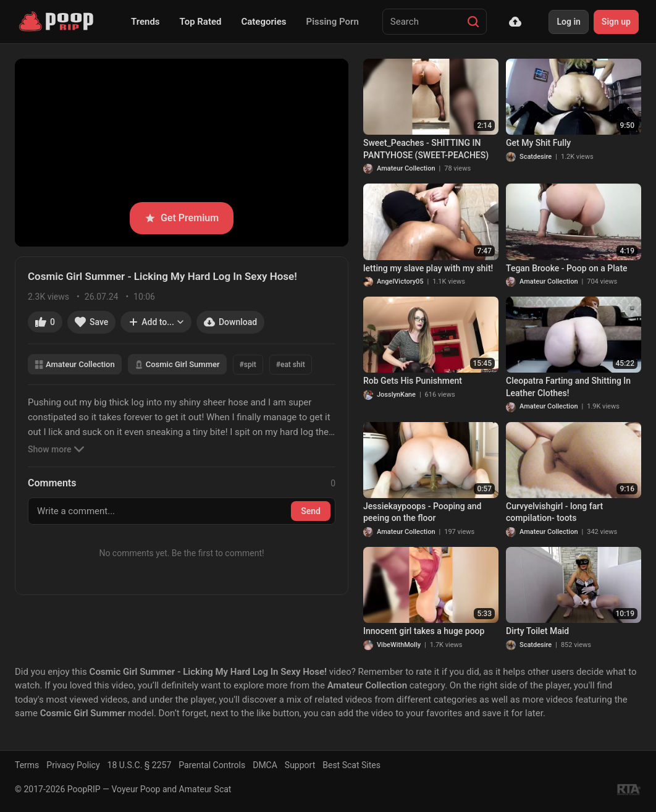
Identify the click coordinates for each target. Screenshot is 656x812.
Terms (27, 765)
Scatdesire (536, 157)
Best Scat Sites (351, 765)
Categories (263, 22)
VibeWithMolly (399, 645)
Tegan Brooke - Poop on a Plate (567, 268)
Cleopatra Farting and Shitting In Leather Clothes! (568, 387)
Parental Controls (212, 765)
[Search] (473, 22)
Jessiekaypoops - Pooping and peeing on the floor (423, 512)
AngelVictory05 (400, 281)
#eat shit (291, 365)
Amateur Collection (75, 364)
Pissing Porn (333, 22)
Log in (568, 22)
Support (300, 765)
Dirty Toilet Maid (537, 631)
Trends (145, 22)
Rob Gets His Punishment (413, 381)
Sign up (616, 22)
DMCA (265, 765)
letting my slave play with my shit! (428, 268)
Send (311, 511)
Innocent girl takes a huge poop (424, 631)
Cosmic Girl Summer (177, 364)
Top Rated (201, 22)
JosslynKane (396, 395)
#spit (248, 365)
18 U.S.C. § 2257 (140, 765)
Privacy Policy (73, 765)
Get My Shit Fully (538, 143)
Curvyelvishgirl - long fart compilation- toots (554, 512)
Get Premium (182, 218)
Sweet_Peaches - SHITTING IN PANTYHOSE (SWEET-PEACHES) (426, 149)
